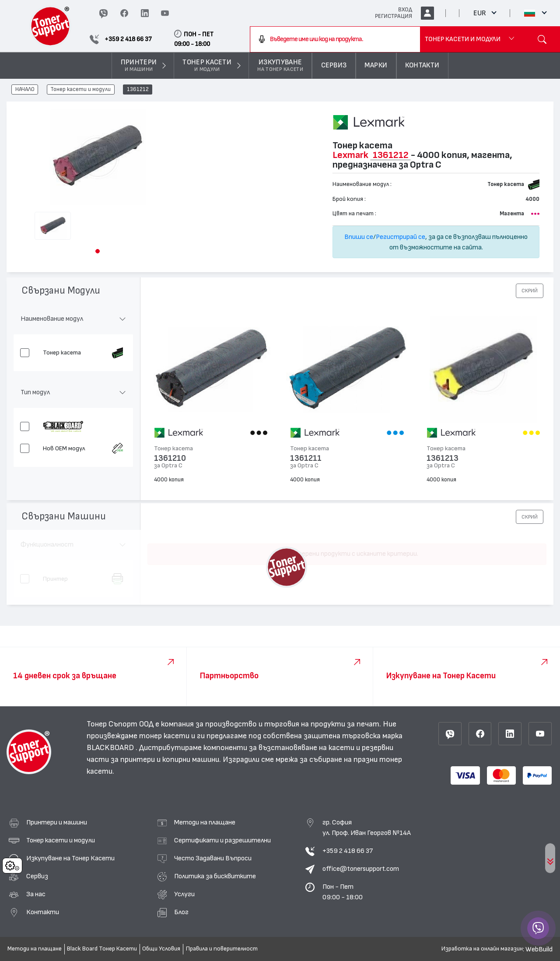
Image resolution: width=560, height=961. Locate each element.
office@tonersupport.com (361, 869)
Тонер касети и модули (80, 90)
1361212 (138, 90)
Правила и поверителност (222, 949)
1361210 (170, 458)
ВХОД (405, 10)
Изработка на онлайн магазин (482, 949)
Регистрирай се (401, 237)
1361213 (443, 458)
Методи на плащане (205, 822)
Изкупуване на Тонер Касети (70, 858)
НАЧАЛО (25, 90)
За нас (36, 894)
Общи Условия (161, 949)
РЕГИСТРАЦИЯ (394, 16)
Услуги (184, 894)
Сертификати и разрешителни (222, 840)
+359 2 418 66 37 (348, 851)
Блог (181, 912)
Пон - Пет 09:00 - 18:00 (343, 892)
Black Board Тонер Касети (102, 949)
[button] (98, 251)
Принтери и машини (57, 822)
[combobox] (335, 39)
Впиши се (359, 237)
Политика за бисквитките (215, 876)
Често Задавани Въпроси (213, 858)
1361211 (306, 458)
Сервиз (37, 876)
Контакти (43, 912)
